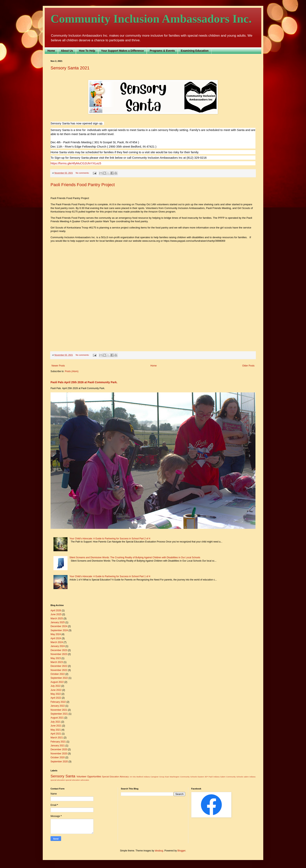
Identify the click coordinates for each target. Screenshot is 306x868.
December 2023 (59, 650)
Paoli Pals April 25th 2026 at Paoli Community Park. (84, 382)
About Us (67, 51)
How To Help (87, 51)
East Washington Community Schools (181, 777)
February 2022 (58, 702)
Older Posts (248, 366)
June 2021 (56, 726)
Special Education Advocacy (115, 777)
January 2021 (58, 746)
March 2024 (57, 642)
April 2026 (56, 611)
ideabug (159, 851)
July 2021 (56, 722)
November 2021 (59, 710)
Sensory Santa (63, 776)
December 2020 (59, 749)
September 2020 (59, 762)
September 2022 (59, 678)
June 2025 (56, 614)
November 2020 (59, 754)
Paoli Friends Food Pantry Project (83, 185)
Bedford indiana (143, 777)
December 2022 (59, 666)
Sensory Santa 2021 (70, 68)
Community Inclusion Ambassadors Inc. (151, 19)
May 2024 (56, 634)
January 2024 (58, 646)
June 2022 (56, 690)
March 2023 (57, 662)
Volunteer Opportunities (89, 777)
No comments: (83, 173)
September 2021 (59, 714)
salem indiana (250, 777)
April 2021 (56, 734)
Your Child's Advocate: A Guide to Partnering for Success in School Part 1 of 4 (110, 576)
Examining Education (195, 51)
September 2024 (59, 630)
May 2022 (56, 694)
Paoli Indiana (214, 777)
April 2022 (56, 698)
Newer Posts (58, 366)
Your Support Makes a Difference (122, 51)
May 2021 (56, 730)
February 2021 (58, 742)
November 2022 (59, 670)
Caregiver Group (157, 777)
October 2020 (58, 757)
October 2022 (58, 674)
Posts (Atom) (72, 371)
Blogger (181, 851)
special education (58, 780)
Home (51, 51)
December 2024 (59, 626)
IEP (206, 777)
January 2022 (58, 706)
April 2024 (56, 638)
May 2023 (56, 658)
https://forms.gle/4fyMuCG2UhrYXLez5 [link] (76, 163)
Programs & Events (162, 51)
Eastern (201, 777)
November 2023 (59, 654)
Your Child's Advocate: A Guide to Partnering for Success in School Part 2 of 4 (110, 539)
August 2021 (57, 718)
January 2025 (58, 622)
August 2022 (57, 682)
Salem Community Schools (232, 777)
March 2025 (57, 618)
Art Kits (133, 777)
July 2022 (56, 686)
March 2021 (57, 738)
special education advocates (77, 780)
